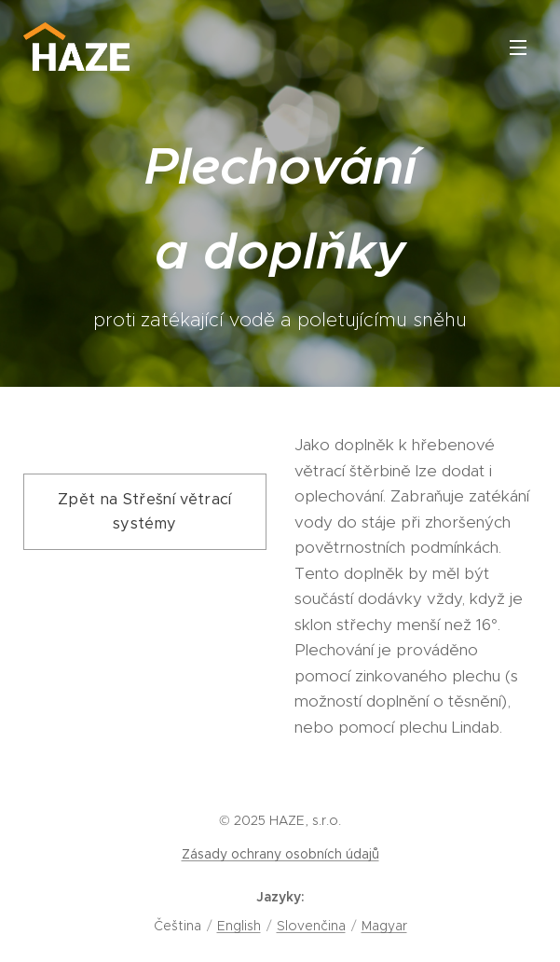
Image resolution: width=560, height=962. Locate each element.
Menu (518, 48)
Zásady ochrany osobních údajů (280, 854)
